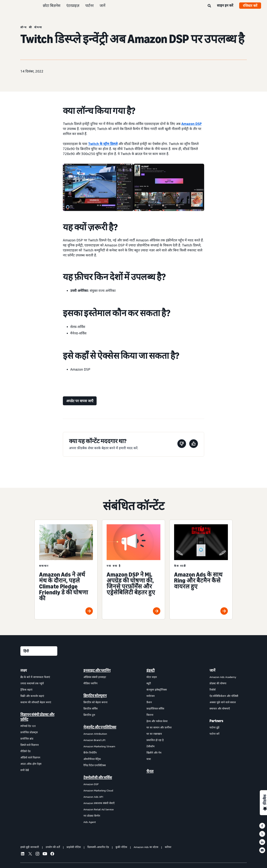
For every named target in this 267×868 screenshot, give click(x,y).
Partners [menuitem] (216, 721)
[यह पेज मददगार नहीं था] (182, 444)
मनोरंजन (151, 696)
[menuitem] (39, 746)
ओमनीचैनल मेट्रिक (92, 759)
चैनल (150, 771)
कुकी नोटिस (121, 847)
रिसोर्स (212, 690)
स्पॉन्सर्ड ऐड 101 (28, 726)
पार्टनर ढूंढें (214, 727)
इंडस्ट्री (151, 670)
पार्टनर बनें (214, 734)
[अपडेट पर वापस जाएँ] (80, 401)
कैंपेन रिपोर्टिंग (90, 753)
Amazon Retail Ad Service (99, 809)
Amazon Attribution (95, 734)
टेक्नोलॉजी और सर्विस (98, 778)
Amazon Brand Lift (94, 740)
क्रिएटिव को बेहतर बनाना (95, 702)
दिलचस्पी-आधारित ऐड (98, 847)
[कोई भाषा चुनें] (39, 651)
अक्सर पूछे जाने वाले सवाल (223, 702)
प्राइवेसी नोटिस (74, 847)
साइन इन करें (225, 5)
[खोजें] (209, 6)
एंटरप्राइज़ (73, 5)
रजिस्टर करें (250, 6)
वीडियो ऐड (25, 751)
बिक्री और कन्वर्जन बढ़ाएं (32, 696)
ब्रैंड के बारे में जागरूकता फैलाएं (35, 677)
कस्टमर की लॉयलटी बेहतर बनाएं (36, 702)
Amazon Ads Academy (223, 677)
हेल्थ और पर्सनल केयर (157, 721)
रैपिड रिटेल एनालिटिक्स (95, 765)
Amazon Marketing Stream (99, 746)
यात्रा (149, 759)
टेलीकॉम (150, 746)
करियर (168, 847)
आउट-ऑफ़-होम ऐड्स (31, 764)
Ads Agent (90, 822)
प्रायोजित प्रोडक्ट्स (29, 732)
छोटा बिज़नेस (52, 5)
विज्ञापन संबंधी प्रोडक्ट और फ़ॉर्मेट (37, 717)
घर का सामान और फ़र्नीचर (159, 727)
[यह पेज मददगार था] (194, 444)
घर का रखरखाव (154, 734)
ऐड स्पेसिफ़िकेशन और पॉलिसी (224, 696)
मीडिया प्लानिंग (90, 683)
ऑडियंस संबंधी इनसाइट (95, 677)
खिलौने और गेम (154, 753)
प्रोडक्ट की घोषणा (218, 683)
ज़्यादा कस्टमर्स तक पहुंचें (32, 683)
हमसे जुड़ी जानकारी (30, 847)
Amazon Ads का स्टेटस (146, 847)
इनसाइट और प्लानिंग (97, 670)
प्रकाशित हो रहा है (155, 740)
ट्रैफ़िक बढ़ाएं (26, 690)
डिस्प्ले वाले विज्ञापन (30, 745)
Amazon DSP (192, 124)
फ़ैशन (149, 702)
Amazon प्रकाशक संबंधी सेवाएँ (99, 803)
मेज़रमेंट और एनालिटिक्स (100, 727)
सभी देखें (25, 770)
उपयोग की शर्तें (53, 847)
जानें (102, 5)
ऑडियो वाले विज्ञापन (30, 757)
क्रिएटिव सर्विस (90, 708)
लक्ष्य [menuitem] (24, 670)
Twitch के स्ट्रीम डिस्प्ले (103, 144)
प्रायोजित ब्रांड (27, 739)
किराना (150, 715)
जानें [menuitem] (212, 670)
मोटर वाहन (152, 677)
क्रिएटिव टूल (89, 715)
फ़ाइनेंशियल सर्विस (155, 708)
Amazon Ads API (93, 797)
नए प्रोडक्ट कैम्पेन (92, 816)
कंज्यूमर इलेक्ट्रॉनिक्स (157, 690)
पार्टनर (89, 5)
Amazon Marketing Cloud (98, 790)
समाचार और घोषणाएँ (220, 708)
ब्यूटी (149, 683)
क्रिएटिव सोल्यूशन (95, 696)
